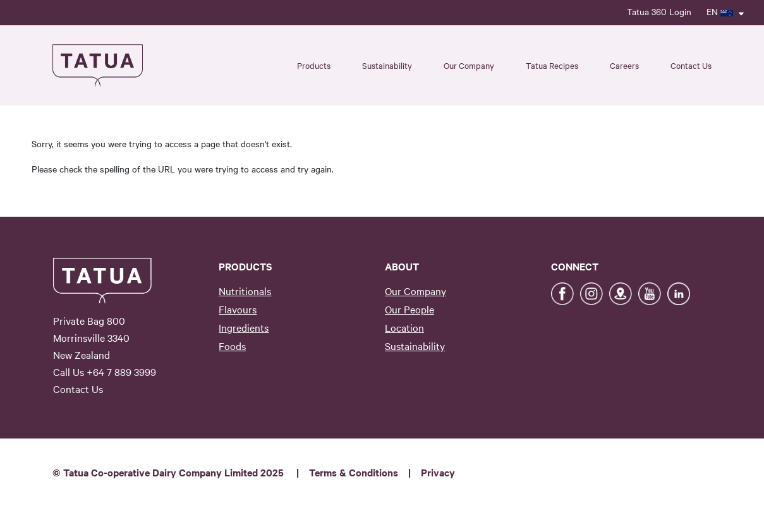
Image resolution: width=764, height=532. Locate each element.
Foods (232, 346)
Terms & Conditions (354, 472)
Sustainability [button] (387, 65)
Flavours (238, 309)
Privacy (438, 472)
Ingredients (244, 327)
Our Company (415, 291)
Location (404, 327)
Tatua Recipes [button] (552, 65)
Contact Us (691, 65)
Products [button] (314, 65)
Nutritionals (245, 291)
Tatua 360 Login (659, 11)
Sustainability (415, 346)
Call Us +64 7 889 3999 (105, 372)
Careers (624, 65)
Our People (409, 309)
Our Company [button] (469, 65)
